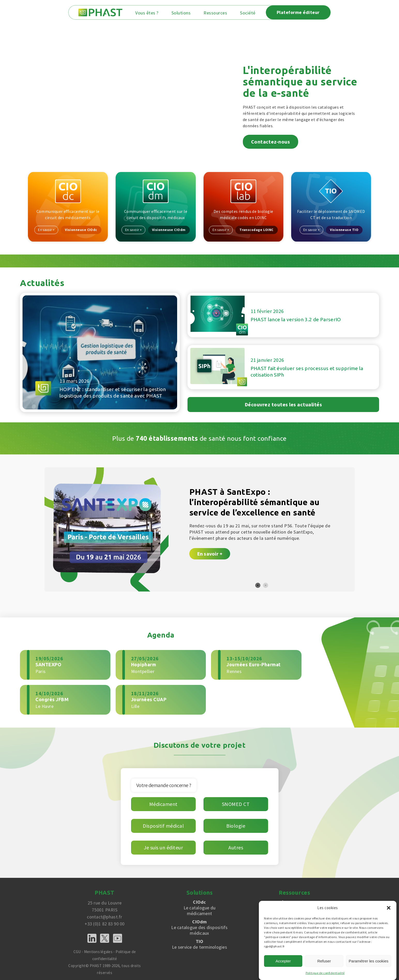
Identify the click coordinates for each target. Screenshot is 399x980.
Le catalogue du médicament (200, 907)
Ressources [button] (220, 13)
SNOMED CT (236, 803)
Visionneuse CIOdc (81, 229)
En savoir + (46, 229)
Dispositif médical (163, 825)
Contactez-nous (271, 141)
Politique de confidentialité (325, 973)
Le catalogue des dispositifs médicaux (200, 926)
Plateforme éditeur (303, 12)
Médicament (163, 803)
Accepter (283, 961)
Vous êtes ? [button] (152, 13)
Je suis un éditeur (163, 846)
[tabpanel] (200, 528)
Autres (236, 846)
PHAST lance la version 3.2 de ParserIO (296, 319)
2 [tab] (266, 584)
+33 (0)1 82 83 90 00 (105, 923)
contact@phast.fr (105, 916)
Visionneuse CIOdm (169, 229)
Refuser (324, 961)
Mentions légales (98, 951)
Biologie (236, 825)
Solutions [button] (186, 13)
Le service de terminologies (200, 943)
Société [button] (253, 13)
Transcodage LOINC (257, 229)
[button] (389, 908)
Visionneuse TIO (345, 229)
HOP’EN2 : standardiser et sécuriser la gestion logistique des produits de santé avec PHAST (112, 388)
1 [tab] (258, 584)
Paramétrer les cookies (369, 961)
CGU (76, 951)
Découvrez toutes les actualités (283, 403)
